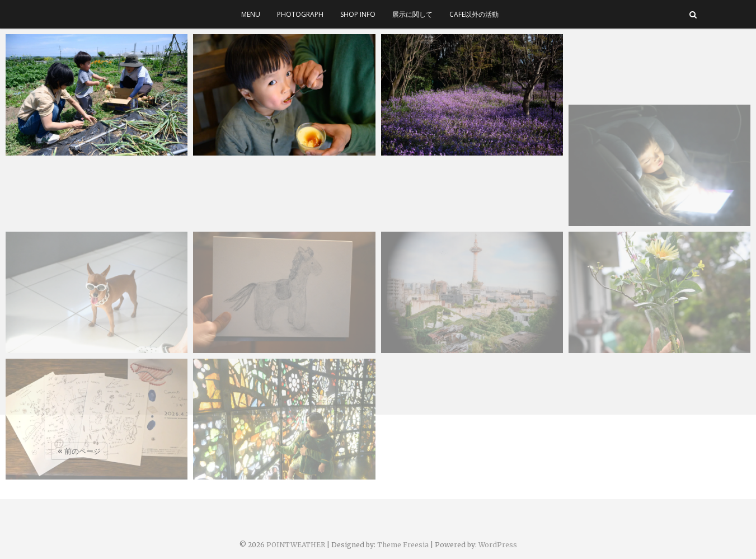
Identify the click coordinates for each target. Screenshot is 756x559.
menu (251, 14)
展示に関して (412, 14)
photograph (300, 14)
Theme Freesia (403, 545)
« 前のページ (79, 451)
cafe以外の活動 (474, 14)
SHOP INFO (358, 14)
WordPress (498, 545)
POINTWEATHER (296, 545)
